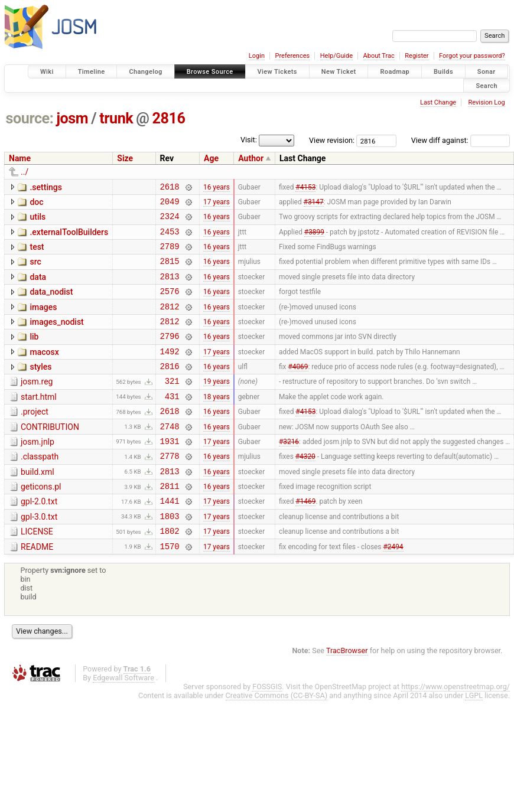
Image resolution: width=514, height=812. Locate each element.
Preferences (292, 56)
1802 (170, 573)
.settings (45, 187)
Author (251, 158)
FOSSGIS (267, 731)
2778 (170, 489)
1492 (170, 372)
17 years (217, 204)
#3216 (289, 472)
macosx (44, 371)
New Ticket (339, 72)
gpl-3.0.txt (39, 556)
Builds (443, 72)
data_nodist (51, 304)
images (43, 321)
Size (125, 158)
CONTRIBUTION (50, 455)
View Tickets (277, 72)
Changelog (145, 72)
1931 (170, 473)
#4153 (305, 188)
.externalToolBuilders (69, 237)
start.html (39, 422)
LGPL (474, 740)
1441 (170, 539)
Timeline (92, 72)
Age (211, 158)
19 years (217, 406)
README (37, 589)
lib (34, 354)
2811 (170, 523)
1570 (170, 590)
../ (25, 172)
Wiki (47, 72)
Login (257, 56)
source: (30, 118)
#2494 (393, 590)
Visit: (249, 140)
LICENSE (37, 572)
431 (172, 423)
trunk (116, 118)
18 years (217, 422)
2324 (170, 221)
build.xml (38, 506)
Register (417, 56)
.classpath (40, 488)
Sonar (487, 72)
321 (172, 405)
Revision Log (486, 102)
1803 (170, 557)
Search (487, 85)
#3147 (314, 204)
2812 (170, 322)
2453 (170, 238)
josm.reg (37, 405)
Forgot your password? (472, 56)
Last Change (438, 102)
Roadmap (395, 72)
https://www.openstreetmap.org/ (456, 731)
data (38, 288)
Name (20, 158)
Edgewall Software (123, 722)
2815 (170, 271)
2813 (170, 288)
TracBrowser (347, 695)
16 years (217, 188)
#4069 (298, 389)
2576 (170, 305)
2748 (170, 456)
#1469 (305, 540)
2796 (170, 355)
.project (35, 438)
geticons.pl (41, 522)
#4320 (305, 490)
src (35, 270)
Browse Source (210, 72)
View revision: (332, 140)
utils (38, 220)
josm (72, 118)
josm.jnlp (38, 472)
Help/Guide (336, 56)
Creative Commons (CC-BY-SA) (277, 740)
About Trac (379, 56)
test (37, 254)
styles (40, 388)
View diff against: (461, 140)
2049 (170, 205)
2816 (169, 118)
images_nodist (56, 338)
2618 (170, 188)
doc (36, 204)
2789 (170, 255)
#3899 (314, 238)
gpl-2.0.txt (39, 539)
